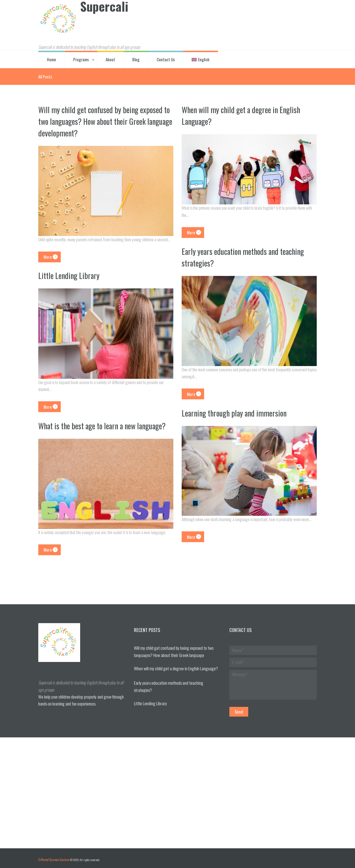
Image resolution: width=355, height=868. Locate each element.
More (46, 255)
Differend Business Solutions (53, 857)
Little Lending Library (70, 275)
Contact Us (166, 59)
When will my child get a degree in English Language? (244, 115)
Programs (81, 59)
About (110, 59)
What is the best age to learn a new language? (91, 431)
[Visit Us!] (177, 790)
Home (51, 59)
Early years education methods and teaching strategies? (247, 256)
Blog (136, 59)
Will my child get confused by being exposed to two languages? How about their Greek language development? (104, 121)
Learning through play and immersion (237, 412)
